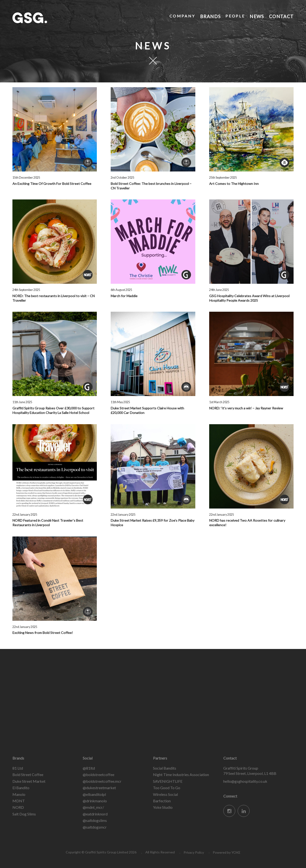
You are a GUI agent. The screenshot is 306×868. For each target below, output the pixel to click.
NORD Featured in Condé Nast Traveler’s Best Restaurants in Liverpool (48, 523)
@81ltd (89, 768)
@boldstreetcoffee (98, 774)
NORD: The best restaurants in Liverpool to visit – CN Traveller (54, 298)
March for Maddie (124, 296)
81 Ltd (18, 768)
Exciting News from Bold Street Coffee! (43, 633)
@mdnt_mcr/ (93, 807)
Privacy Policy (194, 852)
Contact (281, 16)
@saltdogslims (95, 820)
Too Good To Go (167, 788)
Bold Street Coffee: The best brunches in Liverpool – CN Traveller (151, 186)
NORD (18, 807)
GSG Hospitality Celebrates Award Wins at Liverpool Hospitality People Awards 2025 (249, 298)
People (235, 16)
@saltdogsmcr (95, 827)
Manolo (19, 794)
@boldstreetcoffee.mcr (102, 781)
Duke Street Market (29, 781)
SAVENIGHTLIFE (168, 781)
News (256, 16)
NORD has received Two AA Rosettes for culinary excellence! (247, 523)
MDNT (19, 801)
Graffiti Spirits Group (48, 18)
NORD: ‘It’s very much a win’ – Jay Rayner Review (246, 408)
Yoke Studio (163, 807)
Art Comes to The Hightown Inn (234, 184)
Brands (210, 16)
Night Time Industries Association (181, 774)
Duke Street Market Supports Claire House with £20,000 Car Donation (147, 410)
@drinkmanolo (95, 801)
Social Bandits (165, 768)
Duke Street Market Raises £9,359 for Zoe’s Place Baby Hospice (153, 523)
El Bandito (21, 788)
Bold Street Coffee (28, 774)
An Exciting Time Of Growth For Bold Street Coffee (52, 184)
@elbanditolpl (94, 794)
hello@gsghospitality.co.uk (245, 781)
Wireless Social (165, 794)
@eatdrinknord (95, 814)
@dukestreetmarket (99, 788)
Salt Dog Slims (24, 814)
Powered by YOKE (227, 852)
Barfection (162, 801)
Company (182, 16)
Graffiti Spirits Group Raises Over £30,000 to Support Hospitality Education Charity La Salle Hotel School (53, 410)
